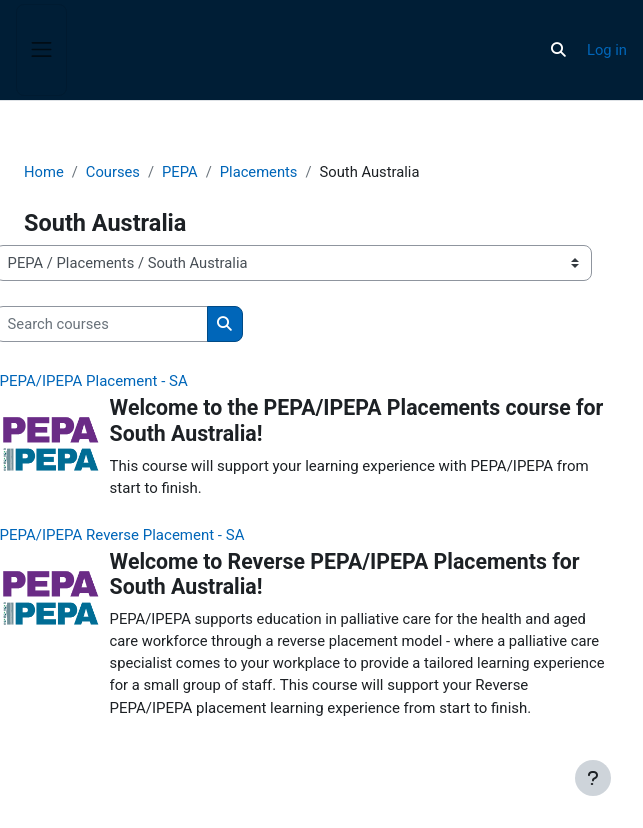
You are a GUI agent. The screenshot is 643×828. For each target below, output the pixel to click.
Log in (607, 50)
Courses (113, 172)
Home (44, 172)
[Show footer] (593, 778)
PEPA (180, 172)
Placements (259, 172)
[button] (558, 50)
